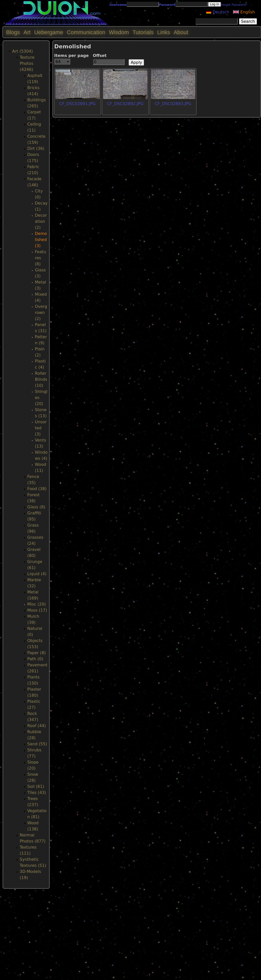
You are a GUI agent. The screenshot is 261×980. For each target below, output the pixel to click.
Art (27, 32)
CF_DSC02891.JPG (77, 104)
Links (164, 32)
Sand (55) (37, 744)
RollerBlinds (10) (41, 379)
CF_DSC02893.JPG (173, 104)
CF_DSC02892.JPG (125, 104)
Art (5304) (22, 51)
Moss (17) (37, 610)
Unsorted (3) (41, 428)
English (244, 12)
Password (167, 5)
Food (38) (37, 489)
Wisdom (119, 32)
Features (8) (40, 258)
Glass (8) (36, 507)
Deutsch (218, 12)
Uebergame (49, 32)
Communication (86, 32)
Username (118, 5)
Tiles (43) (37, 793)
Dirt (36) (36, 148)
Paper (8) (37, 653)
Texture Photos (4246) (27, 63)
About (181, 32)
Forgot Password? (234, 5)
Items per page (72, 56)
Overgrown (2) (41, 313)
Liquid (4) (37, 574)
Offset (100, 56)
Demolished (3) (41, 240)
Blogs (13, 32)
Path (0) (35, 659)
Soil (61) (36, 786)
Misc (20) (37, 604)
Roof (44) (37, 726)
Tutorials (143, 32)
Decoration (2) (41, 221)
